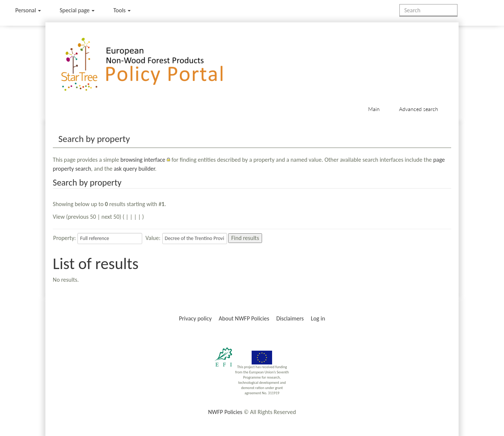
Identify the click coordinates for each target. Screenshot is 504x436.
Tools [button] (122, 10)
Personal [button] (28, 10)
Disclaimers (290, 318)
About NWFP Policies (244, 318)
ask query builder (135, 169)
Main (374, 109)
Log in (318, 318)
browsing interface (143, 160)
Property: (65, 238)
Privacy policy (195, 318)
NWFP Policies (225, 412)
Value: (153, 238)
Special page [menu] (77, 10)
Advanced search (419, 109)
